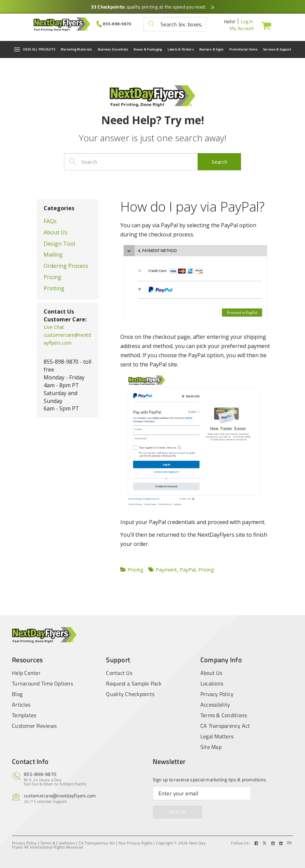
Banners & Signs (212, 49)
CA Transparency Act (225, 726)
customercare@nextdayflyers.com (60, 795)
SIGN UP (177, 812)
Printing (54, 288)
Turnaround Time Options (42, 683)
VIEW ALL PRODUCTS (34, 49)
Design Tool (59, 244)
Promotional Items (243, 49)
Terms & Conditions (224, 715)
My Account (242, 28)
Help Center (26, 672)
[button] (151, 24)
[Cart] (265, 26)
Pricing (52, 277)
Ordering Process (66, 266)
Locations (212, 683)
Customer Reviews (34, 726)
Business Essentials (113, 49)
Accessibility (215, 705)
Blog (17, 694)
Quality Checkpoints (130, 694)
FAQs (50, 221)
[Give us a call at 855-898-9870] (114, 23)
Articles (21, 705)
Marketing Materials (77, 49)
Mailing (53, 255)
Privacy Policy (217, 694)
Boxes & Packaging (148, 49)
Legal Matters (217, 736)
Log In (247, 21)
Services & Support (277, 49)
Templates (24, 715)
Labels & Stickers (181, 49)
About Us (56, 232)
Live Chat (54, 327)
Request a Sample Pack (134, 683)
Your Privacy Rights (135, 843)
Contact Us (119, 672)
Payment (166, 569)
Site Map (211, 747)
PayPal (188, 569)
